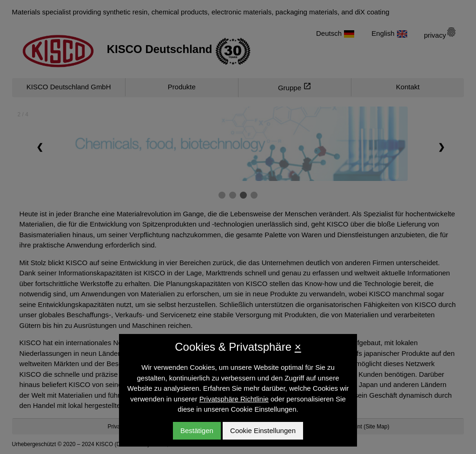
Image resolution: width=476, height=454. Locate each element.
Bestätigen (197, 431)
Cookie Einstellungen (263, 431)
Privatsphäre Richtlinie (234, 399)
